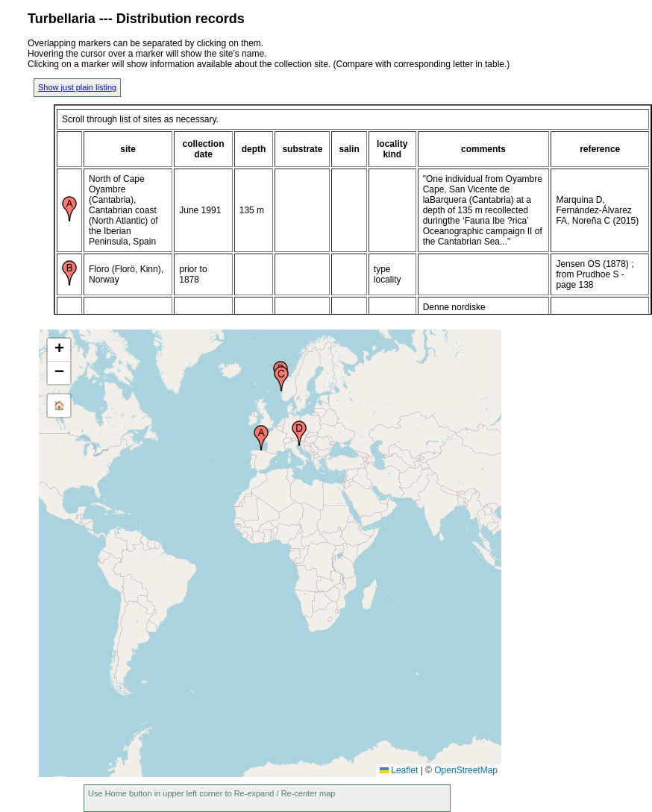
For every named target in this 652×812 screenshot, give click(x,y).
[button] (261, 438)
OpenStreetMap (466, 770)
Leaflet (399, 770)
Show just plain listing (77, 87)
